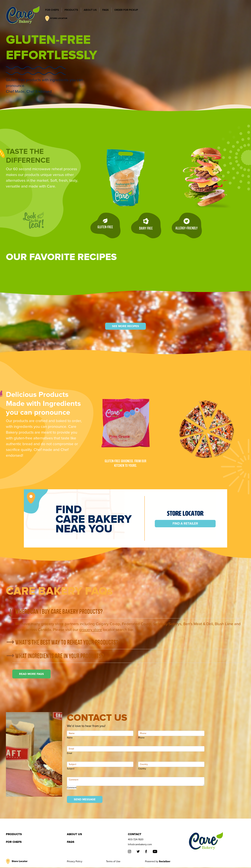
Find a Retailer (185, 524)
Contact (135, 834)
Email (69, 754)
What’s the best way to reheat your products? (67, 643)
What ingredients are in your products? (59, 656)
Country (142, 769)
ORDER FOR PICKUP (126, 10)
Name (70, 738)
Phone (141, 738)
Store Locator (20, 862)
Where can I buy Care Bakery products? (59, 612)
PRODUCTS (71, 10)
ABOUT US (90, 10)
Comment (72, 788)
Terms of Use (113, 862)
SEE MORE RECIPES (125, 327)
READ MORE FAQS (31, 674)
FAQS (105, 10)
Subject (71, 769)
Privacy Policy (75, 862)
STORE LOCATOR (56, 19)
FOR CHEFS (52, 10)
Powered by (158, 862)
